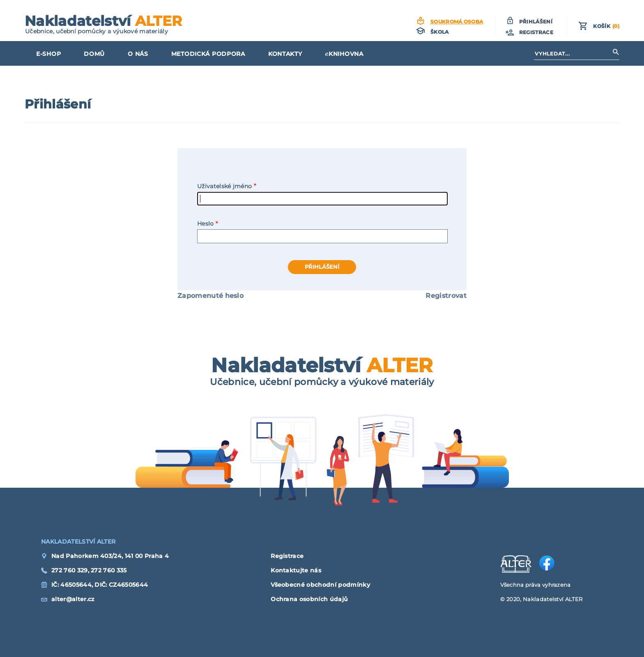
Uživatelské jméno (224, 186)
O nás (138, 54)
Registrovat (446, 296)
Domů (94, 54)
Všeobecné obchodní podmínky (320, 585)
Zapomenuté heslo (210, 296)
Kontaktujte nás (296, 570)
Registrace (536, 32)
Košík (606, 26)
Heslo (206, 224)
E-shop (48, 54)
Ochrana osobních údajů (309, 599)
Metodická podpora (208, 54)
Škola (440, 32)
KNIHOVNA (346, 54)
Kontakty (285, 54)
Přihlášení (536, 22)
